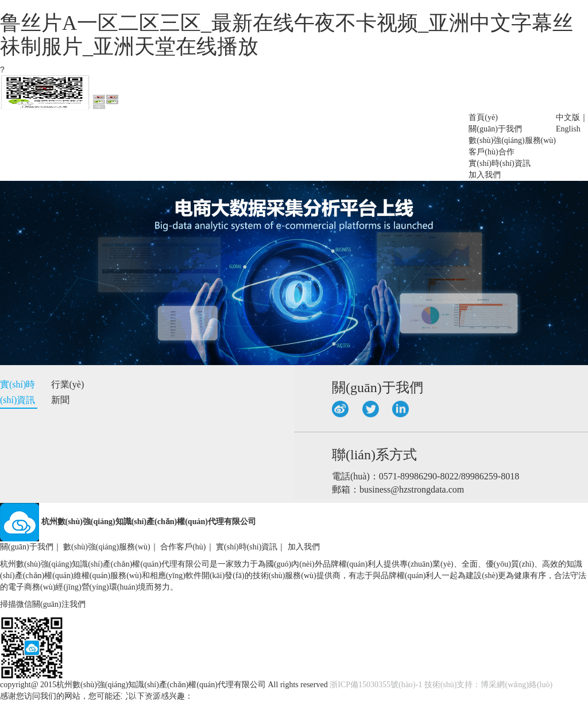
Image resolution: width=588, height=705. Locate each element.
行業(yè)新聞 (68, 392)
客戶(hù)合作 (491, 152)
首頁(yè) (483, 117)
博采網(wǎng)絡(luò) (517, 685)
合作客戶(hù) (183, 547)
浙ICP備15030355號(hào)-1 (376, 685)
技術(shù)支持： (453, 685)
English (568, 129)
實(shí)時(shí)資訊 (499, 163)
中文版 (568, 117)
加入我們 (485, 175)
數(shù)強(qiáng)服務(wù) (512, 140)
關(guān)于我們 (495, 129)
